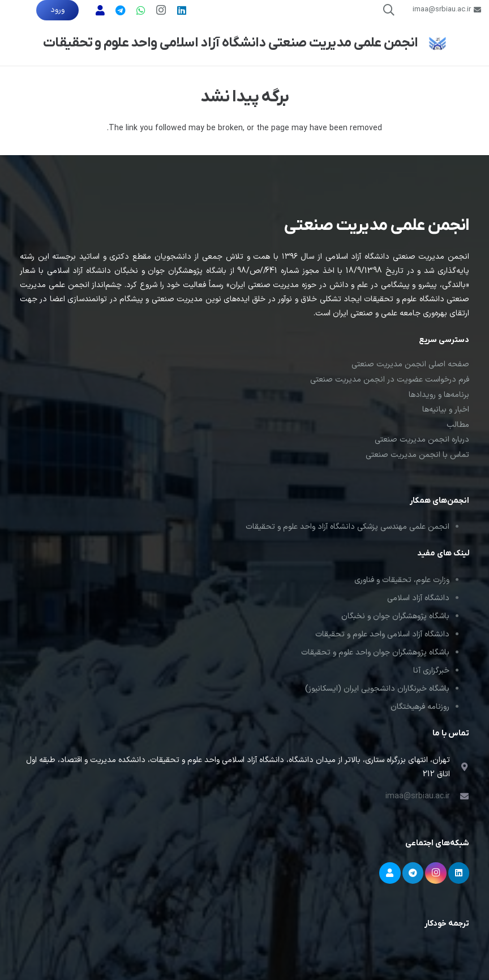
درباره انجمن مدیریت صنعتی (422, 440)
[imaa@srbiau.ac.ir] (460, 796)
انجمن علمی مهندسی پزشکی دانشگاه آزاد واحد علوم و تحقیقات (348, 527)
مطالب (458, 425)
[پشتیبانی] (100, 10)
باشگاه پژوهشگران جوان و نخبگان (395, 616)
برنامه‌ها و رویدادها (439, 395)
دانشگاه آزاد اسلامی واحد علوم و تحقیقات (382, 634)
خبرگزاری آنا (431, 671)
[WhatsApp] (141, 10)
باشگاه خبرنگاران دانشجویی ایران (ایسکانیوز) (377, 689)
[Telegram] (413, 873)
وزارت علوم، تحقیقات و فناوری (402, 580)
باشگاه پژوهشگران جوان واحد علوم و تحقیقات (375, 652)
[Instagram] (161, 10)
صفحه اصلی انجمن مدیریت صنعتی (410, 364)
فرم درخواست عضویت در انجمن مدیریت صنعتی (390, 380)
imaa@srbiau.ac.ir (418, 796)
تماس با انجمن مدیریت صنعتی (417, 455)
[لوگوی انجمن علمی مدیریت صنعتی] (437, 43)
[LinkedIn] (182, 10)
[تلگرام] (121, 10)
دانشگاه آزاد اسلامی (418, 598)
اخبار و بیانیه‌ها (446, 410)
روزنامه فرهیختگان (420, 707)
